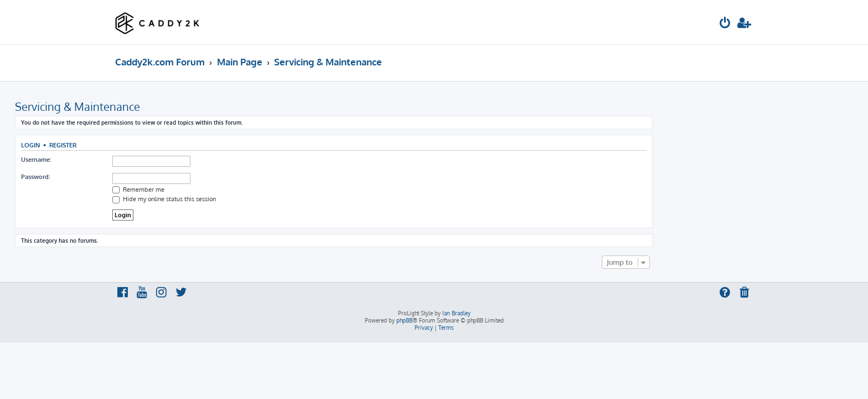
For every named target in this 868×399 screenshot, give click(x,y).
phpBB (404, 320)
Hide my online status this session (264, 199)
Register (163, 145)
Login (131, 145)
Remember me (239, 190)
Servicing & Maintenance (178, 106)
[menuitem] (725, 24)
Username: (136, 160)
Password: (136, 177)
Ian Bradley (456, 313)
